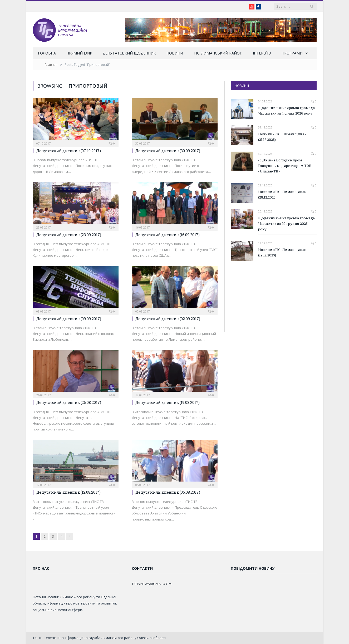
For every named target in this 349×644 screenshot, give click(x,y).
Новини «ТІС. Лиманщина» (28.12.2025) (282, 194)
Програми (292, 53)
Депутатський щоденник (129, 53)
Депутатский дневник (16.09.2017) (168, 235)
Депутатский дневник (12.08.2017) (68, 492)
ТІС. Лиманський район (218, 53)
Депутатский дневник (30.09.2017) (168, 151)
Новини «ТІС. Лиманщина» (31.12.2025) (282, 137)
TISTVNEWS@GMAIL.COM (152, 584)
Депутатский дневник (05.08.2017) (168, 492)
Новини (175, 53)
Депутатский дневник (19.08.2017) (168, 402)
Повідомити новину (253, 568)
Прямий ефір (79, 53)
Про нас (41, 568)
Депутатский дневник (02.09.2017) (168, 319)
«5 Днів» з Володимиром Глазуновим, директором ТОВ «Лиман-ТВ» (285, 166)
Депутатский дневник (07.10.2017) (69, 151)
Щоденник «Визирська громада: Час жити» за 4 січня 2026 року (287, 110)
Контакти (142, 568)
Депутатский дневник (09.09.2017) (69, 319)
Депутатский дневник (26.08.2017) (69, 402)
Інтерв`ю (262, 53)
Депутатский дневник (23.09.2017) (69, 235)
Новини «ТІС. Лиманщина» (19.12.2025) (282, 252)
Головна (47, 53)
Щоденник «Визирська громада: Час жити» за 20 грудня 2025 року (287, 224)
